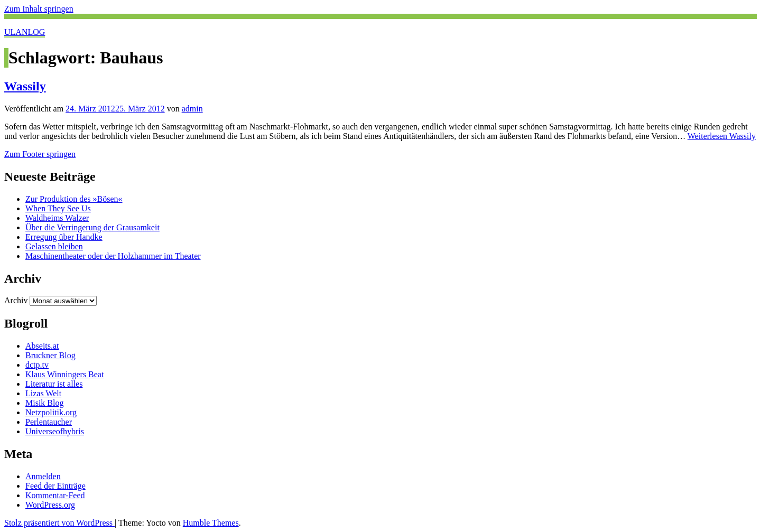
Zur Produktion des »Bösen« (74, 199)
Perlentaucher (49, 422)
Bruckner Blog (50, 355)
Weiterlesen (722, 136)
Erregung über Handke (64, 237)
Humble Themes (211, 523)
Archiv (16, 300)
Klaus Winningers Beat (64, 374)
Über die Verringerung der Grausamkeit (92, 227)
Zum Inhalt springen (39, 9)
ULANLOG (25, 32)
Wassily (25, 86)
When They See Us (58, 208)
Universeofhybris (55, 431)
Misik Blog (44, 403)
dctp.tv (37, 365)
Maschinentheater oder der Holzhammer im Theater (113, 256)
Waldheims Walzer (57, 218)
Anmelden (43, 476)
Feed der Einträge (55, 486)
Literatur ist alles (54, 384)
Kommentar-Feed (55, 495)
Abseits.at (42, 346)
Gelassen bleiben (54, 246)
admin (192, 109)
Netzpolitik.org (51, 412)
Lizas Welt (43, 393)
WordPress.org (50, 505)
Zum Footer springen (40, 154)
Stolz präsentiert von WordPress (59, 523)
